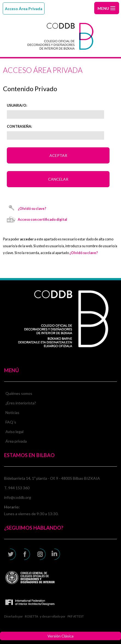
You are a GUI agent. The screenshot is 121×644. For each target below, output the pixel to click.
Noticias (12, 412)
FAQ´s (11, 422)
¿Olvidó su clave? (32, 209)
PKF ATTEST (76, 616)
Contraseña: (19, 126)
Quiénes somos (19, 393)
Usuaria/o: (17, 105)
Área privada (16, 441)
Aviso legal (14, 432)
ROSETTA (31, 616)
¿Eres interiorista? (21, 403)
